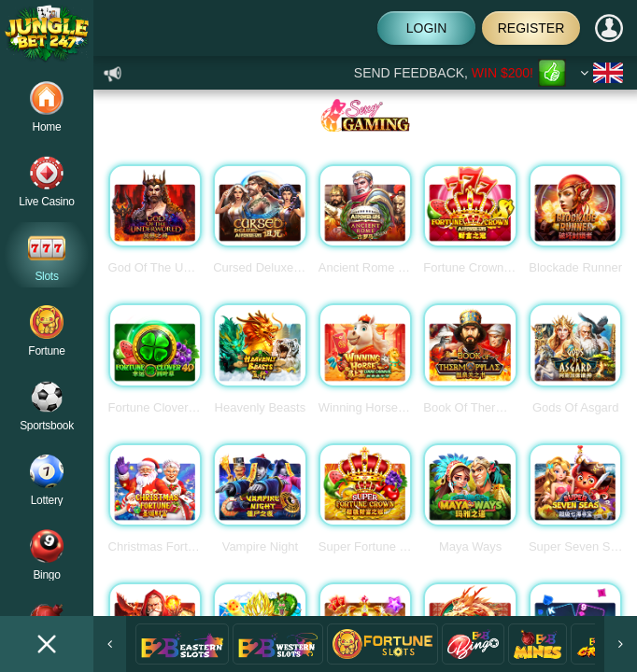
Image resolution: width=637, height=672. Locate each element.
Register (531, 28)
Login (427, 28)
